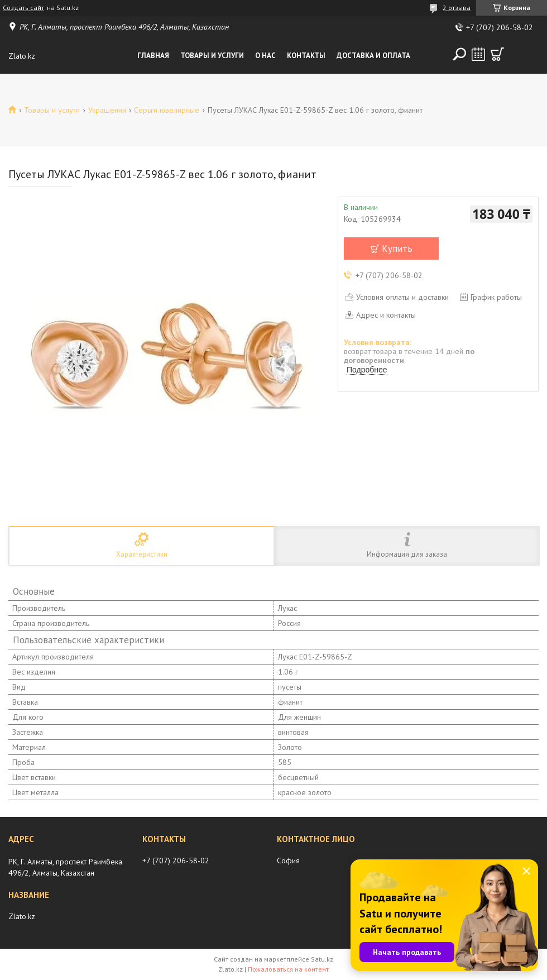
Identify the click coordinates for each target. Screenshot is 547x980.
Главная (153, 56)
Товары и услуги (212, 56)
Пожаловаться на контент (288, 969)
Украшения (107, 110)
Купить (397, 248)
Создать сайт (23, 8)
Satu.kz (322, 959)
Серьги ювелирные (167, 110)
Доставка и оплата (373, 56)
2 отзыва (457, 8)
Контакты (306, 56)
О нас (265, 56)
